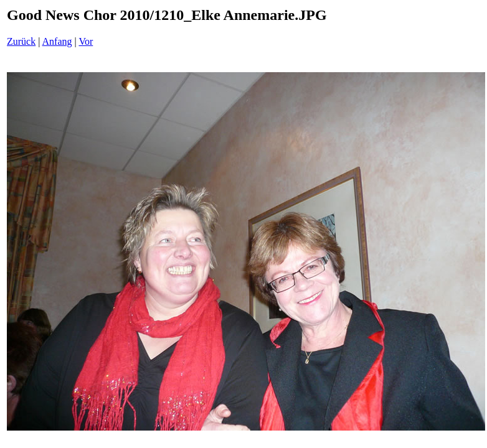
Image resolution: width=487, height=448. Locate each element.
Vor (86, 41)
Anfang (57, 41)
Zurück (21, 41)
